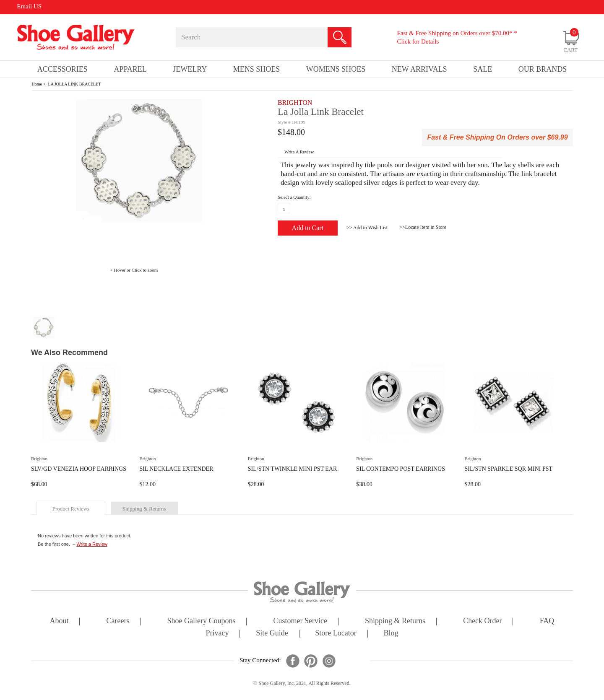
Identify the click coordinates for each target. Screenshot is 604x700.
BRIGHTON (295, 102)
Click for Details (418, 41)
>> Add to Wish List (367, 228)
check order (482, 621)
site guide (272, 634)
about (59, 621)
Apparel (130, 69)
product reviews (71, 509)
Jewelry (190, 69)
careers (118, 621)
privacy (217, 634)
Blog (391, 634)
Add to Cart (308, 228)
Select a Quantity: (294, 197)
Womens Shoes (336, 69)
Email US (29, 6)
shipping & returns (144, 509)
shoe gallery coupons (202, 621)
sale (483, 69)
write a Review (299, 152)
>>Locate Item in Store (423, 227)
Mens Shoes (257, 69)
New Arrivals (419, 69)
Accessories (62, 69)
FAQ (547, 621)
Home (37, 84)
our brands (543, 69)
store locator (336, 634)
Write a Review (92, 544)
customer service (300, 621)
